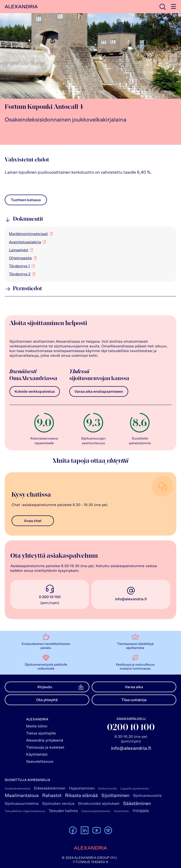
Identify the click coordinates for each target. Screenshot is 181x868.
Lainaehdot (19, 250)
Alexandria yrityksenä (45, 740)
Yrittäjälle (141, 811)
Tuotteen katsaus (26, 201)
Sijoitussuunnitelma (22, 804)
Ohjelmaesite (20, 258)
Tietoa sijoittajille (41, 733)
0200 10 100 (131, 728)
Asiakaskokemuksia (18, 789)
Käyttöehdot (37, 754)
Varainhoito (121, 811)
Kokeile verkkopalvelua (35, 392)
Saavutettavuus (40, 762)
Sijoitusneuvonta (147, 796)
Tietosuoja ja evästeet (45, 747)
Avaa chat (33, 521)
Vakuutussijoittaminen (96, 811)
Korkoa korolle (108, 789)
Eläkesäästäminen (50, 788)
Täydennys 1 (19, 266)
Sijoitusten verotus (58, 804)
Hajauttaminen (82, 788)
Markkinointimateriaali (28, 234)
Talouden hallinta (63, 811)
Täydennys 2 (20, 274)
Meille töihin (37, 726)
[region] (90, 254)
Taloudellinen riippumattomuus (25, 811)
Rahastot (52, 796)
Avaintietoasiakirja (25, 242)
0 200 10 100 (50, 597)
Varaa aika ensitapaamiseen (99, 392)
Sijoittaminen (115, 796)
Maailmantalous (22, 796)
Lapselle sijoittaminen (135, 789)
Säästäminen (137, 804)
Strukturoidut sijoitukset (99, 804)
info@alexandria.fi (131, 599)
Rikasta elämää (81, 796)
